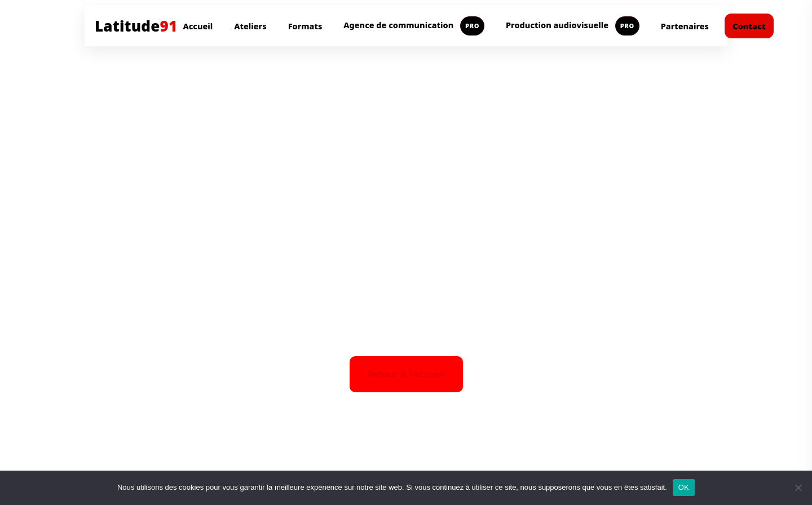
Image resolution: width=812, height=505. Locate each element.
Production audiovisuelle (573, 26)
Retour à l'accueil (406, 374)
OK (684, 487)
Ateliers (250, 26)
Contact (749, 26)
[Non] (798, 488)
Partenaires (685, 26)
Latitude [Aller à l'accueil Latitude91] (136, 26)
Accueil (198, 26)
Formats (305, 26)
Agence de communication (414, 26)
